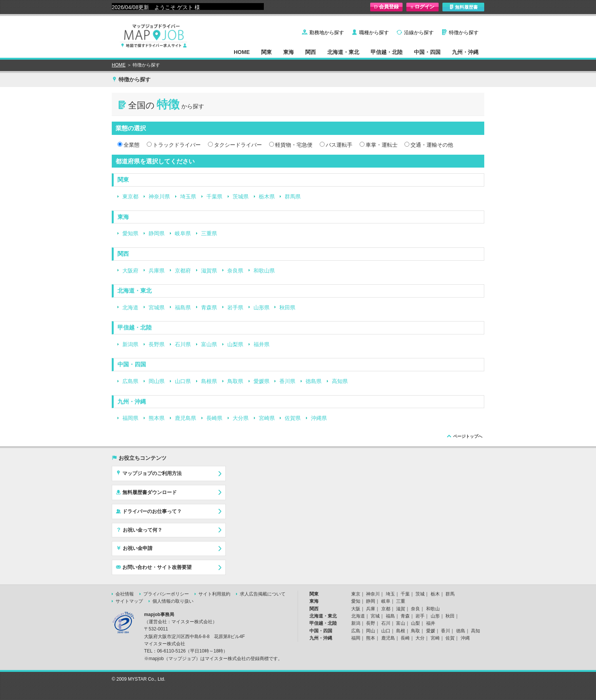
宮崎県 (267, 418)
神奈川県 (159, 196)
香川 (445, 631)
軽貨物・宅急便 (294, 145)
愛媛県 (262, 381)
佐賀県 (293, 418)
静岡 (371, 601)
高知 (476, 631)
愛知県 (130, 233)
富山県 (209, 344)
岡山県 (157, 381)
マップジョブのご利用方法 (149, 473)
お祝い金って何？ (139, 530)
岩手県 (235, 307)
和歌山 (433, 609)
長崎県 (214, 418)
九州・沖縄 (465, 52)
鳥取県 (235, 381)
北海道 (130, 307)
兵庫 (371, 609)
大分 (420, 638)
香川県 (287, 381)
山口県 (183, 381)
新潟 (356, 623)
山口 (386, 631)
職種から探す (374, 32)
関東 (266, 52)
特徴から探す (464, 32)
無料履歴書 (464, 7)
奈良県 (235, 271)
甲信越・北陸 (387, 52)
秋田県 (287, 307)
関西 (311, 52)
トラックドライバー (177, 145)
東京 (356, 594)
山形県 (262, 307)
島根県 (209, 381)
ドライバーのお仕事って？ (149, 511)
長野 (371, 623)
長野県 (157, 344)
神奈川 (373, 594)
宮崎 (435, 638)
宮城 (375, 616)
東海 (288, 52)
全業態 (132, 145)
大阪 (356, 609)
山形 (435, 616)
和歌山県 (264, 271)
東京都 (130, 196)
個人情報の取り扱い (173, 601)
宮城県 (157, 307)
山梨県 (235, 344)
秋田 (450, 616)
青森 (405, 616)
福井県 (262, 344)
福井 (431, 623)
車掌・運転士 (382, 145)
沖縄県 (319, 418)
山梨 (415, 623)
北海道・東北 (343, 52)
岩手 (420, 616)
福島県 (183, 307)
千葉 (405, 594)
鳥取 (415, 631)
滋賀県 (209, 271)
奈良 (415, 609)
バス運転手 (339, 145)
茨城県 (241, 196)
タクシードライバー (238, 145)
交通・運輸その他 (432, 145)
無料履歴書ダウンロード (146, 492)
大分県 (241, 418)
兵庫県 (157, 271)
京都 (386, 609)
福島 (390, 616)
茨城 (420, 594)
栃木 (435, 594)
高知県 (340, 381)
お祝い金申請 (134, 548)
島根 (401, 631)
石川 (386, 623)
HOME (242, 52)
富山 (401, 623)
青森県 (209, 307)
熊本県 (157, 418)
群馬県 (293, 196)
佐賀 (450, 638)
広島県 (130, 381)
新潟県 (130, 344)
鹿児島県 (185, 418)
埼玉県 (188, 196)
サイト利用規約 (214, 594)
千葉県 (214, 196)
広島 (356, 631)
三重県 (209, 233)
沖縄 (465, 638)
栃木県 (267, 196)
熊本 (371, 638)
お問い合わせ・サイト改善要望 (154, 567)
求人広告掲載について (263, 594)
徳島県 (314, 381)
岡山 (371, 631)
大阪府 (130, 271)
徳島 (461, 631)
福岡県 (130, 418)
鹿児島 (388, 638)
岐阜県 (183, 233)
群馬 (450, 594)
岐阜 (386, 601)
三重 (401, 601)
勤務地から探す (327, 32)
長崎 (405, 638)
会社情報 (125, 594)
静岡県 (157, 233)
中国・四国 (427, 52)
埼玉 (390, 594)
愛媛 (431, 631)
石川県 (183, 344)
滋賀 (401, 609)
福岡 (356, 638)
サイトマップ (129, 601)
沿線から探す (419, 32)
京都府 (183, 271)
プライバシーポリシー (166, 594)
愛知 (356, 601)
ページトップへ (468, 436)
